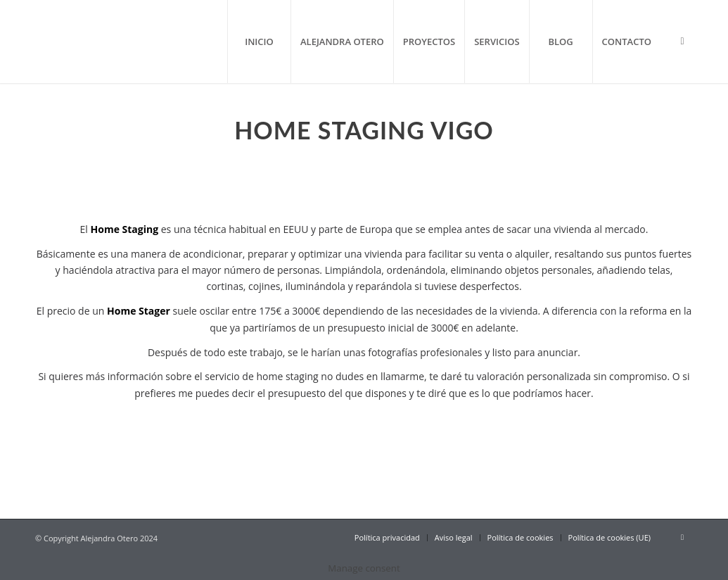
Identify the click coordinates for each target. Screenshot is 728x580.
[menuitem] (259, 42)
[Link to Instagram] (682, 41)
